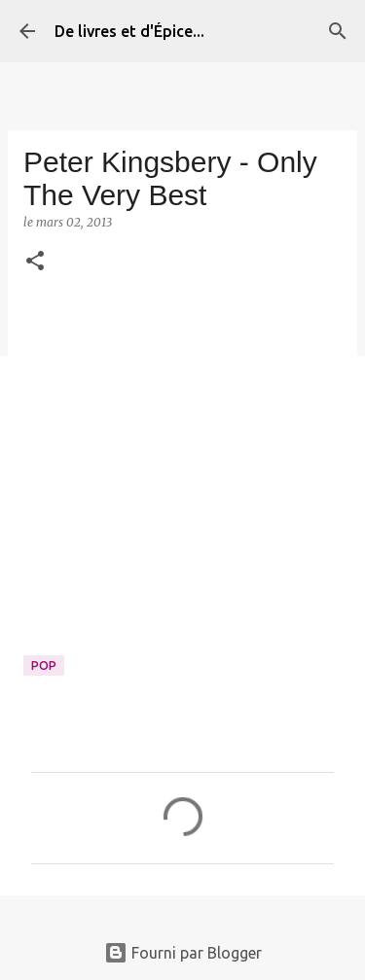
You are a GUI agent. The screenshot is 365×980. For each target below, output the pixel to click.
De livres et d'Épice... (129, 31)
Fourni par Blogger (183, 953)
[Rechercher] (338, 31)
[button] (35, 262)
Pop (44, 665)
